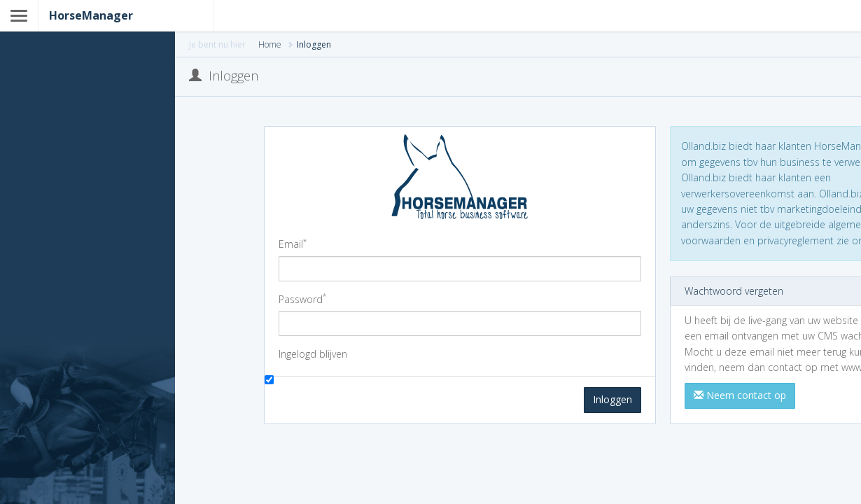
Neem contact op (740, 395)
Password (302, 299)
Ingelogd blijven (313, 354)
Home (270, 44)
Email (293, 244)
